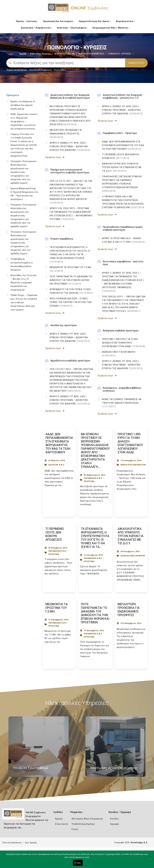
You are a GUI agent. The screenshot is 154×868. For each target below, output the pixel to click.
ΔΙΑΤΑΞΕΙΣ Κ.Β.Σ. (57, 465)
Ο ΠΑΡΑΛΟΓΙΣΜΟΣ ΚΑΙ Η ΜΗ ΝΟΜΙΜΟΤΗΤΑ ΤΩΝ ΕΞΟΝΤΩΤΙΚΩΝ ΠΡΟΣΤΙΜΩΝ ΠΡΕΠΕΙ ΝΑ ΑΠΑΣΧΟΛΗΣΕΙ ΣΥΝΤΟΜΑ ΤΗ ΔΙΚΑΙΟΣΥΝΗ (123, 202)
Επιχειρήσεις (60, 70)
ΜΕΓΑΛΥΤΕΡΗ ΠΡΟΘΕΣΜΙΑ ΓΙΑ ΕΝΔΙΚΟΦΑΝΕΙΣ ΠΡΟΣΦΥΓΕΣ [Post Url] (129, 610)
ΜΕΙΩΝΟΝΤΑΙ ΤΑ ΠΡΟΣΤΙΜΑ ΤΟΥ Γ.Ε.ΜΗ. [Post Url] (57, 608)
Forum (75, 829)
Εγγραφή (115, 824)
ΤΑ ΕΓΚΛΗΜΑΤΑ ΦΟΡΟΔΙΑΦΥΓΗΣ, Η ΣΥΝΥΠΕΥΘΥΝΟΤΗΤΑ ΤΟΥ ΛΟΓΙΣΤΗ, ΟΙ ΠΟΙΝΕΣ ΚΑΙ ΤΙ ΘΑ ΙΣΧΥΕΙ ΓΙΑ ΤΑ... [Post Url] (95, 538)
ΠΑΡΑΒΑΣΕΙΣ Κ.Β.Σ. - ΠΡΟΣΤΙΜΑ (94, 480)
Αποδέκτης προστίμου (64, 325)
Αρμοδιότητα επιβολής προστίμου (70, 361)
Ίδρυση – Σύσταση (27, 21)
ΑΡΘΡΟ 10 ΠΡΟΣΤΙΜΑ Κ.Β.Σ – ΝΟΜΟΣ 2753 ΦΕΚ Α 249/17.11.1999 (123, 240)
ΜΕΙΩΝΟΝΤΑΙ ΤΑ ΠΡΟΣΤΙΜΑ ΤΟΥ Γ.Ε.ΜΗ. (71, 269)
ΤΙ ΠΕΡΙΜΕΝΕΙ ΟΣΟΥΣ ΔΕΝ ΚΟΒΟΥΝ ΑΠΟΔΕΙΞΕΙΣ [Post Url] (55, 534)
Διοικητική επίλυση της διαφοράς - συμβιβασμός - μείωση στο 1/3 (123, 96)
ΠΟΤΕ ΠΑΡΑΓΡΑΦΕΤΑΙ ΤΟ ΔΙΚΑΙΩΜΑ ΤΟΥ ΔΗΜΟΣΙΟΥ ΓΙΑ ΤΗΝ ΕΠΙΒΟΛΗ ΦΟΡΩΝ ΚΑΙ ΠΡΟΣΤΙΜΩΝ (71, 280)
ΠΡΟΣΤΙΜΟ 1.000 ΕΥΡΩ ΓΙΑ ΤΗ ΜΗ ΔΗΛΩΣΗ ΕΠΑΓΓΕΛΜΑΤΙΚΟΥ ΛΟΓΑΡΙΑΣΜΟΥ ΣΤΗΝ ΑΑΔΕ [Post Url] (130, 443)
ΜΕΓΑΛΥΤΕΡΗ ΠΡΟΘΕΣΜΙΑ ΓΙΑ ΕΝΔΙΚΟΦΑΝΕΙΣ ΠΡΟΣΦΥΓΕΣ (66, 134)
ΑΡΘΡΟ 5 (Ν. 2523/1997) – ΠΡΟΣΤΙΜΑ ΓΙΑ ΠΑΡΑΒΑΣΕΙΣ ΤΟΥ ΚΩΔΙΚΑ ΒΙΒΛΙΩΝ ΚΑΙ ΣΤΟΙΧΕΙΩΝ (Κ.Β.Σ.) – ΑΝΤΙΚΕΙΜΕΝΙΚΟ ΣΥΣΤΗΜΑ (71, 214)
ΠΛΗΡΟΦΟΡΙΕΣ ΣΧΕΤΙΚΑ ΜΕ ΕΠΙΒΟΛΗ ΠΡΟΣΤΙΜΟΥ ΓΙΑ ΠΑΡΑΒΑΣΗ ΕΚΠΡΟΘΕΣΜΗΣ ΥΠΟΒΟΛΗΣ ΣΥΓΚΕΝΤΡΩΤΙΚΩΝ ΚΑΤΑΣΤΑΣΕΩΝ (122, 184)
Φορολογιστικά (125, 21)
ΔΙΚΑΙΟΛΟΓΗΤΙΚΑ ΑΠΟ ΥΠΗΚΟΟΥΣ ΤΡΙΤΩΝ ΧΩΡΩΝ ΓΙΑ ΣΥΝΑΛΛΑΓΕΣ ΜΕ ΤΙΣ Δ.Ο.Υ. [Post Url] (131, 536)
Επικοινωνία (62, 824)
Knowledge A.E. (139, 843)
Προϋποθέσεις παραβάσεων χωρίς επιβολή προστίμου (123, 228)
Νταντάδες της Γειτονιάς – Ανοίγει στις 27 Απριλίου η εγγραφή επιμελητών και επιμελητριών (24, 283)
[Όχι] (150, 861)
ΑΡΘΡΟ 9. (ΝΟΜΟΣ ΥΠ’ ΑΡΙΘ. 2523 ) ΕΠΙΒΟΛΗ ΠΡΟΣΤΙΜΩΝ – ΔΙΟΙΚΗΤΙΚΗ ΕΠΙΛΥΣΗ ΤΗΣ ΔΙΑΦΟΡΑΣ (70, 146)
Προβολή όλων (55, 157)
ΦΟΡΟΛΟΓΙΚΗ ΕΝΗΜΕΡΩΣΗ (91, 54)
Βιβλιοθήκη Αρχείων (40, 54)
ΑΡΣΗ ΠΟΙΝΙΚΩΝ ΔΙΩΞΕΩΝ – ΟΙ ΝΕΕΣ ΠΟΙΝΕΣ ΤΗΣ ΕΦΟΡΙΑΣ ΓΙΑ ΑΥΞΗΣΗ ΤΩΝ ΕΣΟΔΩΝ (71, 302)
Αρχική (23, 54)
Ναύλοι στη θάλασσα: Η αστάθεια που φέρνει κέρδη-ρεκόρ (23, 105)
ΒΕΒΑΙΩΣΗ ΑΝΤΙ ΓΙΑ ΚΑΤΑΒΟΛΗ (119, 354)
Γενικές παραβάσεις (62, 239)
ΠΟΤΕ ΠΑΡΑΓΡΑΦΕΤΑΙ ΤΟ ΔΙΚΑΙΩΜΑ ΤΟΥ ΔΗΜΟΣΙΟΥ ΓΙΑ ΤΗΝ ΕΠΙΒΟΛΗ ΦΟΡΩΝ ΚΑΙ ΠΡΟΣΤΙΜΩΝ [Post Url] (95, 613)
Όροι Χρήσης (31, 842)
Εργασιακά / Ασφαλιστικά (37, 28)
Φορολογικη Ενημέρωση (41, 70)
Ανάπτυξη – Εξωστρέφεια (72, 28)
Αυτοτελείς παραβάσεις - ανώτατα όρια (123, 263)
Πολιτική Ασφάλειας (12, 842)
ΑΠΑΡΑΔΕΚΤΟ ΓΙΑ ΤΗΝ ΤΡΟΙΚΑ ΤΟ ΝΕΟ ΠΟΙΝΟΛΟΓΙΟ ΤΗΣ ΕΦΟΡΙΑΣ (71, 291)
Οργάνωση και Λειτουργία (59, 21)
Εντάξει (78, 863)
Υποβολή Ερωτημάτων (83, 824)
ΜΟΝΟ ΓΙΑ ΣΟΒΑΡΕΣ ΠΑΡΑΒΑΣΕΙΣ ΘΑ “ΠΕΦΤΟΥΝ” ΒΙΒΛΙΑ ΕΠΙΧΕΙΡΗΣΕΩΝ (122, 403)
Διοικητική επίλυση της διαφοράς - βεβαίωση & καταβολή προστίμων (71, 96)
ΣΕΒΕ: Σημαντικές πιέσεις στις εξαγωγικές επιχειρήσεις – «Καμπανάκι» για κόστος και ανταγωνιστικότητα (24, 121)
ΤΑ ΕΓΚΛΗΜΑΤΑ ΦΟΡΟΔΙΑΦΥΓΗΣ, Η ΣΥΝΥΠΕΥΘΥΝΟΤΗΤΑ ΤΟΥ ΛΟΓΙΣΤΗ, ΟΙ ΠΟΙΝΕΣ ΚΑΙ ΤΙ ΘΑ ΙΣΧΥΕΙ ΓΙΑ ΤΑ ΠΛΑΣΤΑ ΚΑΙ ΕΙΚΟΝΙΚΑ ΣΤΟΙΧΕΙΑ (70, 254)
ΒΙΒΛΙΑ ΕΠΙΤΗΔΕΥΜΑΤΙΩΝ (133, 465)
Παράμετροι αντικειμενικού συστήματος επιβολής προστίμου (70, 171)
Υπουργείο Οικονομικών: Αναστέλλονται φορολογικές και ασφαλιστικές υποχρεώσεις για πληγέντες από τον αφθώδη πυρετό (24, 172)
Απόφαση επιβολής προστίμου (121, 331)
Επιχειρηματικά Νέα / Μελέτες (111, 28)
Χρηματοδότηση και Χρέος (95, 21)
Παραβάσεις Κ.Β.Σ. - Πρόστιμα (120, 133)
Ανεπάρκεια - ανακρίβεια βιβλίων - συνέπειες (122, 389)
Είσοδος (115, 819)
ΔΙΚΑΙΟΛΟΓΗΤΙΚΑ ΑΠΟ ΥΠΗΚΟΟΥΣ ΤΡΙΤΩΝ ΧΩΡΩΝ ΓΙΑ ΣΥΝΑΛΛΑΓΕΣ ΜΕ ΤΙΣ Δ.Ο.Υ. (122, 167)
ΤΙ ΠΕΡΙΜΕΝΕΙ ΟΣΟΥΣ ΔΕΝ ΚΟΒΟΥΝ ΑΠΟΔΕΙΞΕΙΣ (120, 156)
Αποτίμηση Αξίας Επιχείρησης (87, 819)
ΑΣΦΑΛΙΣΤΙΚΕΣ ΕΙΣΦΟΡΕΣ (133, 556)
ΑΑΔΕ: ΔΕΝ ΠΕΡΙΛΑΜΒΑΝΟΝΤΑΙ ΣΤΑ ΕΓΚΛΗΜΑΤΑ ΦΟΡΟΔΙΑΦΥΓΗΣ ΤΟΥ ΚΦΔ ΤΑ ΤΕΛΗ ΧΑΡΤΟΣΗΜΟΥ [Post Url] (59, 443)
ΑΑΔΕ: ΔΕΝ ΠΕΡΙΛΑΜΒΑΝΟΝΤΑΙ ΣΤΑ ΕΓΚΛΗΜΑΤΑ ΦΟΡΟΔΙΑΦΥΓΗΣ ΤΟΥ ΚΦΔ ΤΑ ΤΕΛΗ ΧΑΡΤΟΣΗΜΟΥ (123, 145)
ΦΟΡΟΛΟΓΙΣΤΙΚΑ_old (65, 54)
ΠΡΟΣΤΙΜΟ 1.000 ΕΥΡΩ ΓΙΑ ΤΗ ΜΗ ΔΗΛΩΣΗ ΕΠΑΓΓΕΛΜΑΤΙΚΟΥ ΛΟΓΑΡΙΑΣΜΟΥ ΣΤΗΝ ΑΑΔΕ (123, 343)
